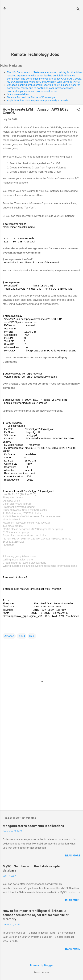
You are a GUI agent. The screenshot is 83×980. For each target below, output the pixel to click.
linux (32, 636)
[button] (78, 110)
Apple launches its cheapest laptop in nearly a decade (38, 101)
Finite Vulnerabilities (18, 94)
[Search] (78, 9)
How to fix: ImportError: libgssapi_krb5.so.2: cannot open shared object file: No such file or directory (36, 915)
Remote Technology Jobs (35, 54)
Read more (73, 856)
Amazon (9, 636)
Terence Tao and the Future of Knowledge (31, 97)
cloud (22, 636)
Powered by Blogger (42, 965)
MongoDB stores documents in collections (33, 826)
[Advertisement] (35, 28)
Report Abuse (41, 972)
